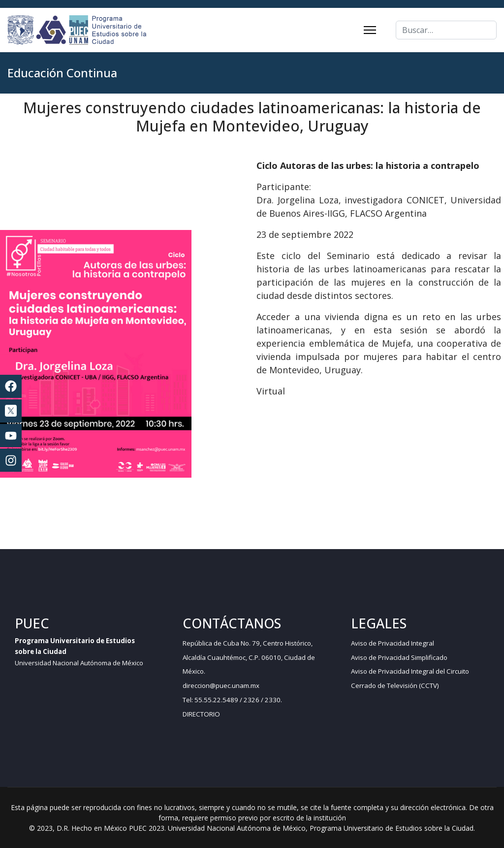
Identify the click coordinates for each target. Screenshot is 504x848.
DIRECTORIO (201, 714)
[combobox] (446, 30)
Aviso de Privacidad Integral (393, 643)
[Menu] (370, 30)
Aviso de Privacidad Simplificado (399, 657)
